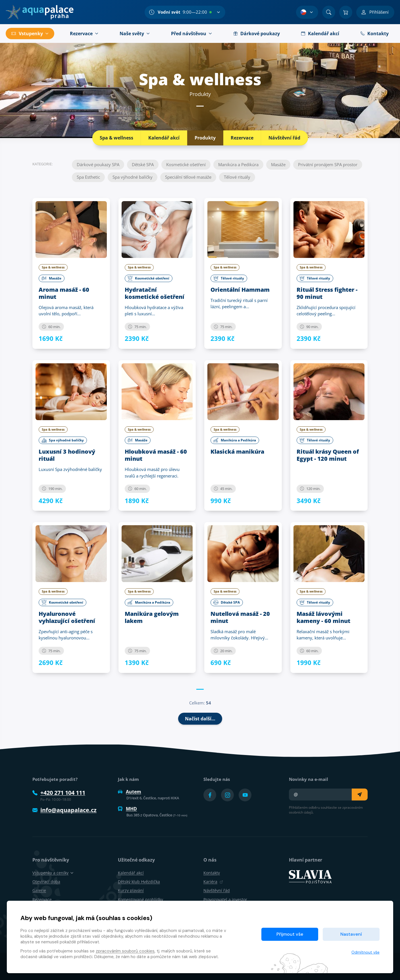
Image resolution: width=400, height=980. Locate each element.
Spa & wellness (116, 138)
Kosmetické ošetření (186, 164)
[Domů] (40, 12)
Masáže (278, 164)
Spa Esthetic (88, 177)
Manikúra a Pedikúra (238, 164)
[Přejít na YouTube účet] (245, 795)
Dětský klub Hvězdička (139, 882)
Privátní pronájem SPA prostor (328, 164)
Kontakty (212, 873)
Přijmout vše (290, 934)
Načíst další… (200, 719)
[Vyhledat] (329, 12)
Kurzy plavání (131, 890)
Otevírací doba (46, 882)
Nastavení (351, 934)
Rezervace (242, 138)
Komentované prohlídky (140, 899)
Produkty (205, 138)
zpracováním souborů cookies (125, 951)
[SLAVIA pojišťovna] (310, 876)
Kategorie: (42, 164)
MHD (127, 809)
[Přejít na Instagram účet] (227, 795)
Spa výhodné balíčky (133, 177)
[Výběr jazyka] (307, 12)
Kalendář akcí (164, 138)
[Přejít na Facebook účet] (210, 795)
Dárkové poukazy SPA (98, 164)
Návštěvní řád (284, 138)
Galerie (39, 890)
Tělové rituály (237, 177)
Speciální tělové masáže (188, 177)
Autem (130, 792)
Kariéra (213, 882)
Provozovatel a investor (225, 899)
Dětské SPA (143, 164)
